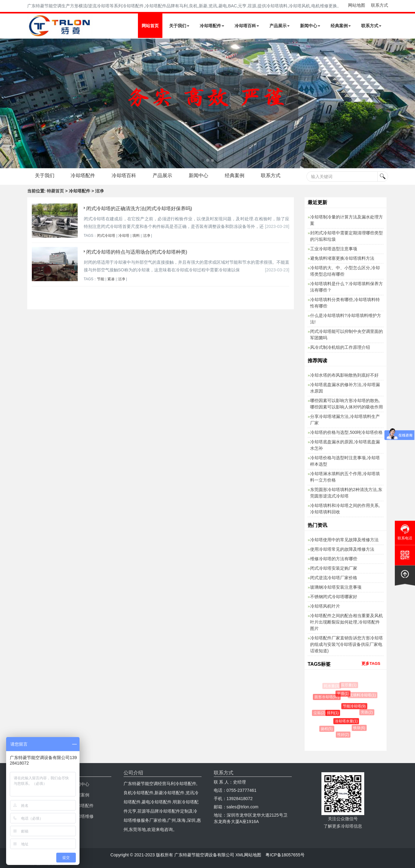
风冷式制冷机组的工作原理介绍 (340, 347)
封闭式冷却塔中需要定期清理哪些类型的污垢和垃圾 (346, 236)
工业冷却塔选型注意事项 (334, 249)
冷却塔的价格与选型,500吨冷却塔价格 (346, 432)
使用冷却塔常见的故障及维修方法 (342, 549)
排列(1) (333, 713)
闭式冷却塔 (106, 236)
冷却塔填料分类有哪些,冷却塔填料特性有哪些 (345, 303)
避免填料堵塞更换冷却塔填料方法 (342, 258)
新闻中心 (310, 26)
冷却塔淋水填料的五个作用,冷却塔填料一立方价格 (345, 477)
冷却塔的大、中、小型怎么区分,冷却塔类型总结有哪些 (345, 271)
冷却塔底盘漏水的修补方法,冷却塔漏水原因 (345, 388)
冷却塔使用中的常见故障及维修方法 (344, 540)
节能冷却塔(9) (355, 706)
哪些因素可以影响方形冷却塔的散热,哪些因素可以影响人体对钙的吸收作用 (346, 404)
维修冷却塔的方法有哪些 (334, 559)
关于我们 (179, 26)
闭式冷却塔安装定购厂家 (334, 568)
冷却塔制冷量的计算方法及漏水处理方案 (346, 220)
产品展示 (280, 26)
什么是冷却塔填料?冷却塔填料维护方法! (346, 319)
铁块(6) (360, 728)
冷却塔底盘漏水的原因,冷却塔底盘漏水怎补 (345, 445)
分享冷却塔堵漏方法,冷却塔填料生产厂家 (345, 420)
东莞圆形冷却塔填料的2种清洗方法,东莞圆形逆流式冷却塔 (346, 493)
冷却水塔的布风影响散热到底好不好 (344, 375)
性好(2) (344, 735)
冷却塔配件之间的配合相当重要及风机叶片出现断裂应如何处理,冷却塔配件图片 (346, 622)
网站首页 (150, 26)
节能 (101, 279)
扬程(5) (327, 729)
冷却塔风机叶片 (325, 606)
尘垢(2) (320, 713)
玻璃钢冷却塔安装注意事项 (336, 587)
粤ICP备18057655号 (285, 855)
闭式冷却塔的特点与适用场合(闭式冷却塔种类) (137, 252)
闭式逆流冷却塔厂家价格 (334, 578)
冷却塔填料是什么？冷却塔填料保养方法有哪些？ (346, 287)
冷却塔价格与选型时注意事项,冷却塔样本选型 (345, 461)
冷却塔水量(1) (347, 721)
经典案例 (341, 26)
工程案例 (81, 795)
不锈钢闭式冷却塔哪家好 (334, 597)
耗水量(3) (332, 686)
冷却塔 (124, 236)
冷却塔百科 (247, 26)
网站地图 (357, 5)
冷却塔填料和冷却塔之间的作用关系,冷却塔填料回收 (345, 509)
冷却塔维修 (83, 816)
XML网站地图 (248, 855)
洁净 (146, 236)
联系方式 (380, 5)
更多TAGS (371, 663)
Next (6, 103)
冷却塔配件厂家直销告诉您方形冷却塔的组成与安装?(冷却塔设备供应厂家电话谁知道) (346, 644)
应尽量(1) (349, 685)
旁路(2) (367, 712)
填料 (136, 236)
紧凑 (111, 279)
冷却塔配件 (212, 26)
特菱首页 (55, 191)
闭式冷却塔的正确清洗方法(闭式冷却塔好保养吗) (139, 209)
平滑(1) (344, 694)
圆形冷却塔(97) (327, 697)
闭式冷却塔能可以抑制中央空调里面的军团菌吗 (346, 335)
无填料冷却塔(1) (363, 695)
